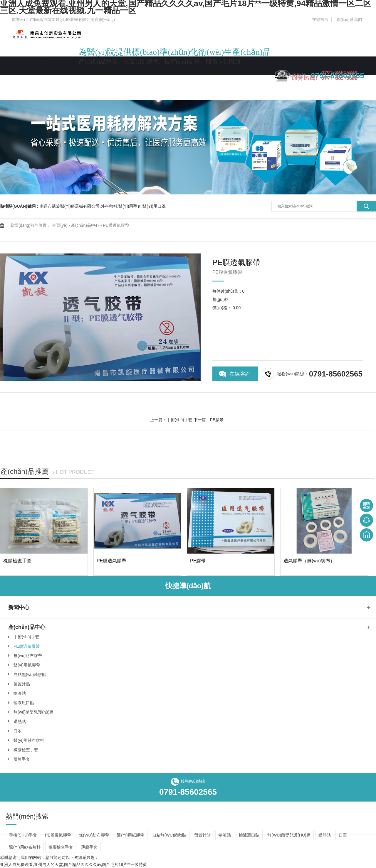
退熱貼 (20, 722)
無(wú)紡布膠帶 (28, 656)
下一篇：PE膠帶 (209, 420)
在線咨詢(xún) (240, 376)
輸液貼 (20, 693)
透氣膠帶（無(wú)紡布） (309, 561)
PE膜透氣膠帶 (116, 225)
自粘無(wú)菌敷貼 (30, 674)
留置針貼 (22, 684)
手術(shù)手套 (26, 637)
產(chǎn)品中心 (152, 80)
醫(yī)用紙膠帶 (27, 665)
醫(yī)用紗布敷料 (29, 740)
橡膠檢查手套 (17, 561)
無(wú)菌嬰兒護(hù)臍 (33, 712)
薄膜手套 (22, 759)
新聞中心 (188, 80)
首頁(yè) (60, 225)
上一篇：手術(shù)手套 (171, 420)
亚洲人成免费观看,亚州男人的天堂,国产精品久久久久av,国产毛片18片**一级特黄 (73, 864)
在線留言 (320, 20)
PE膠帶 (198, 561)
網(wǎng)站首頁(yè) (64, 80)
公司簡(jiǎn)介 (110, 80)
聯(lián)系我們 (349, 20)
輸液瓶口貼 (24, 703)
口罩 (18, 731)
